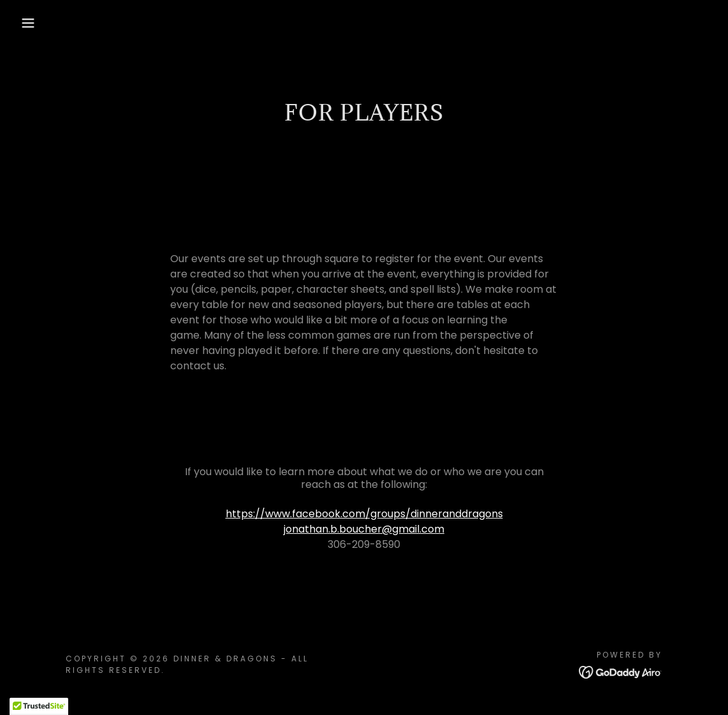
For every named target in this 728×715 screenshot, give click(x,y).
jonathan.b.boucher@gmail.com (364, 529)
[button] (36, 23)
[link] (621, 671)
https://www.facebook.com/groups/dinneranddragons (364, 514)
